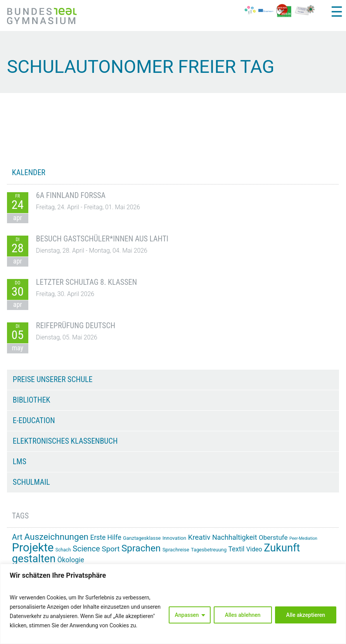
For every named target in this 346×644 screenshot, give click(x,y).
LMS (20, 461)
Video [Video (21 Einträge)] (254, 549)
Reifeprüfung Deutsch (76, 325)
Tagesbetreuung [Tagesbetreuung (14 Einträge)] (209, 550)
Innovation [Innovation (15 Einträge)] (174, 538)
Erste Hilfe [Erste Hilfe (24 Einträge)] (106, 537)
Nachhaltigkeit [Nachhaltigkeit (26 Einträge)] (235, 537)
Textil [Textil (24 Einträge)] (237, 549)
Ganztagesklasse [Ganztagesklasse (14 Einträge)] (142, 538)
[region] (173, 604)
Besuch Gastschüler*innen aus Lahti (102, 239)
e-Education (34, 420)
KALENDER (29, 172)
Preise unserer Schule (53, 379)
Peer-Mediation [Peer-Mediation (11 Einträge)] (303, 538)
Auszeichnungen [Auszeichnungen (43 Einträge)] (56, 537)
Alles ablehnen (243, 615)
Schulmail (31, 482)
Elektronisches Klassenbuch (65, 441)
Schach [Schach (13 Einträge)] (63, 550)
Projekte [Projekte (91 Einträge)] (33, 548)
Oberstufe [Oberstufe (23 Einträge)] (273, 537)
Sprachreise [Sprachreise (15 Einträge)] (176, 550)
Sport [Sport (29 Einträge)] (111, 549)
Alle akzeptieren (306, 615)
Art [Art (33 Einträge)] (17, 537)
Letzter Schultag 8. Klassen (86, 282)
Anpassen (187, 615)
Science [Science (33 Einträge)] (86, 549)
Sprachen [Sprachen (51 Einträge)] (141, 548)
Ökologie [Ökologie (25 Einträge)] (71, 560)
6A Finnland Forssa (71, 195)
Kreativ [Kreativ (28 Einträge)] (199, 537)
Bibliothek (32, 400)
